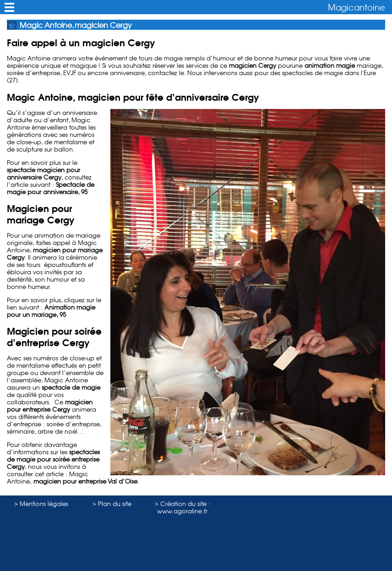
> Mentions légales (41, 504)
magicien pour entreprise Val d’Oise (84, 481)
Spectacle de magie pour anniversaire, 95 (51, 188)
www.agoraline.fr (182, 511)
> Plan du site (112, 504)
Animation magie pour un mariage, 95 (51, 311)
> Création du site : (182, 504)
